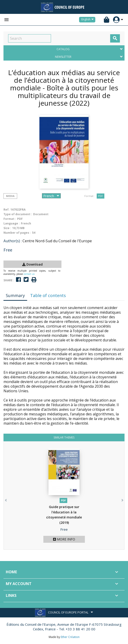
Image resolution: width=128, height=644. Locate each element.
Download (32, 264)
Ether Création (70, 637)
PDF (101, 196)
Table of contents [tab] (48, 295)
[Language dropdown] (88, 20)
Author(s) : (13, 241)
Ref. (6, 210)
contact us (29, 274)
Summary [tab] (15, 295)
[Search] (30, 38)
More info (64, 539)
